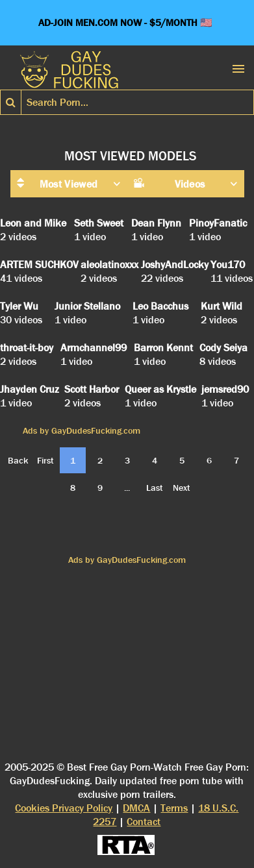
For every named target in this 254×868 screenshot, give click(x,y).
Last (155, 488)
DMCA (136, 808)
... (127, 488)
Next (182, 488)
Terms (174, 808)
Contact (144, 822)
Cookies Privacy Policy (64, 808)
